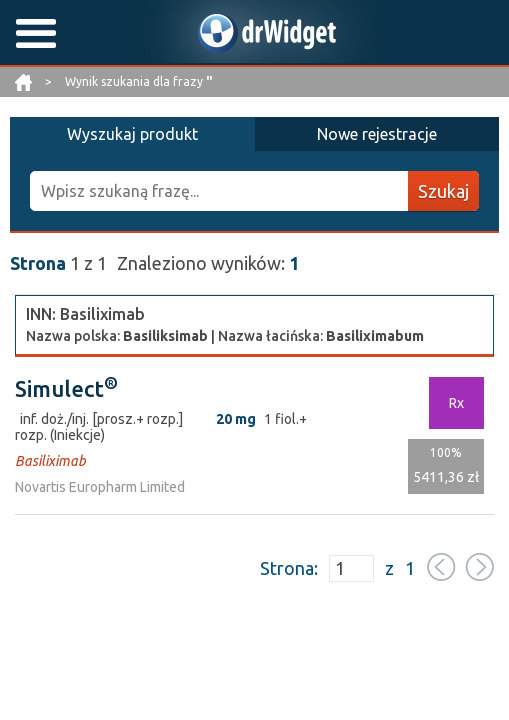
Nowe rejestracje (377, 134)
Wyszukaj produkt (132, 134)
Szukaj (443, 191)
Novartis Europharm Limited (100, 487)
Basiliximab (50, 461)
